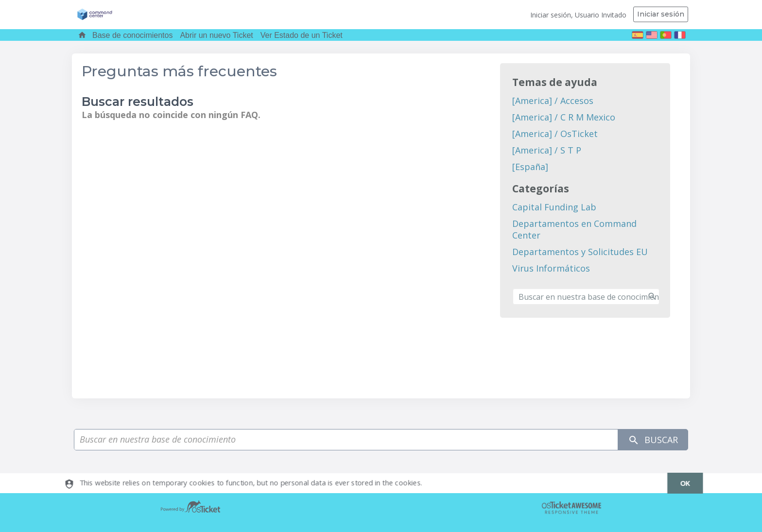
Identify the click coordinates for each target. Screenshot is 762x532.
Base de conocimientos (132, 35)
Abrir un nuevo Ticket (216, 35)
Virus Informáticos (551, 268)
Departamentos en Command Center (574, 229)
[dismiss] (680, 483)
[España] (530, 167)
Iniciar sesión (661, 14)
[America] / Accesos (553, 101)
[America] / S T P (547, 150)
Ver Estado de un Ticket (302, 35)
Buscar (653, 440)
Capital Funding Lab (554, 207)
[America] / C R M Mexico (564, 117)
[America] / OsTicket (555, 134)
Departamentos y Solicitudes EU (580, 252)
